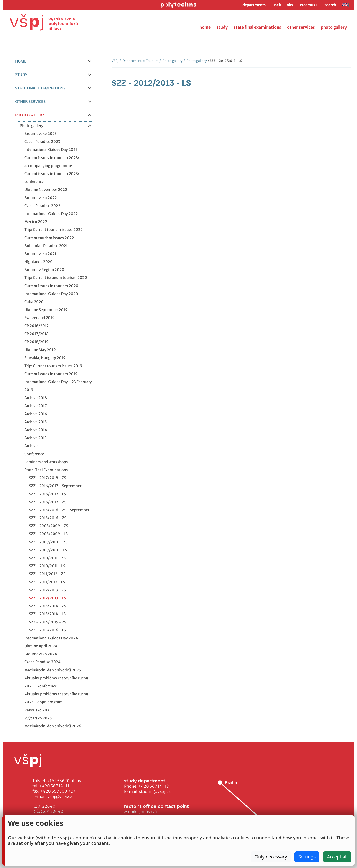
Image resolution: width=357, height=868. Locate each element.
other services (301, 27)
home (205, 27)
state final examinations (257, 27)
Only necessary (271, 857)
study (222, 27)
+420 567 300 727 (58, 791)
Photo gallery (171, 61)
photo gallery (334, 27)
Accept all (337, 857)
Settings (307, 857)
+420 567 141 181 (154, 786)
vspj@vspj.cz (60, 797)
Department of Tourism (139, 61)
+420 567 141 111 (55, 786)
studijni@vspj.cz (155, 792)
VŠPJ (115, 61)
